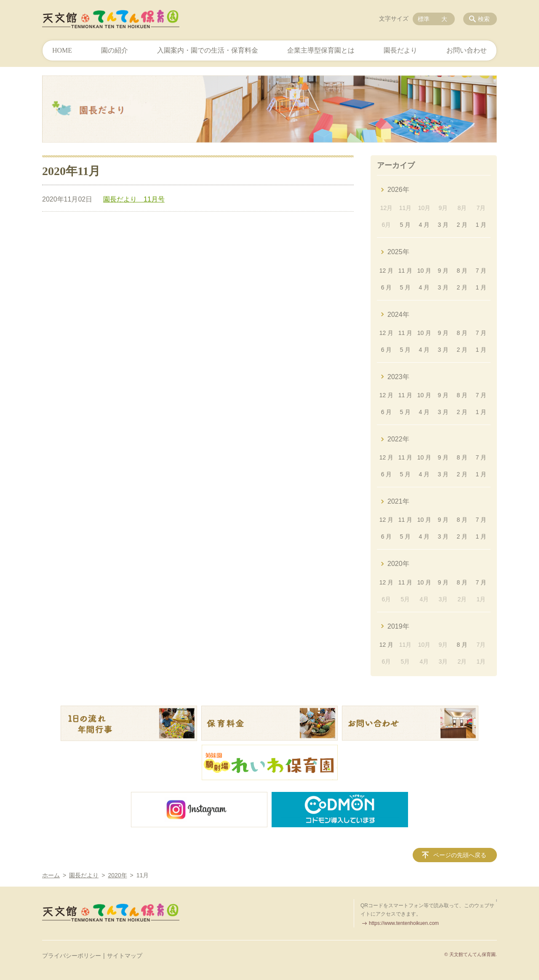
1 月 (481, 225)
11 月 (405, 271)
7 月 (481, 271)
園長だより (400, 50)
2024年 (398, 315)
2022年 (398, 439)
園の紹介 (115, 50)
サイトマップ (125, 956)
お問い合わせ (467, 50)
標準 (424, 19)
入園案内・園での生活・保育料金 (208, 50)
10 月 (424, 271)
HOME (62, 50)
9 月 (443, 271)
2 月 (462, 225)
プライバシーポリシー (72, 956)
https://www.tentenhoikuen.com (404, 923)
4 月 (424, 225)
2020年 (398, 564)
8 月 (462, 271)
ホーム (51, 875)
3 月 (443, 225)
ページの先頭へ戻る (460, 855)
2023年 (398, 377)
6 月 (387, 287)
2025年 (398, 252)
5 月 (406, 225)
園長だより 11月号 (134, 199)
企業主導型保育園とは (321, 50)
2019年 (398, 626)
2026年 (398, 190)
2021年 (398, 501)
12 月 (386, 271)
